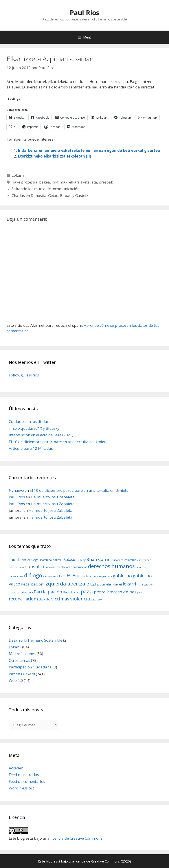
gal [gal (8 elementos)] (104, 576)
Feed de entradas (24, 775)
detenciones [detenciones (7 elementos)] (16, 576)
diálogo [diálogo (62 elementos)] (33, 575)
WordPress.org (22, 788)
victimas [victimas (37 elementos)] (60, 599)
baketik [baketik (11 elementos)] (58, 560)
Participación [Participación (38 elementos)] (48, 592)
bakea (45, 182)
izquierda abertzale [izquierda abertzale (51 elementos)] (67, 584)
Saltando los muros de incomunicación (46, 189)
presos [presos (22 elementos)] (100, 592)
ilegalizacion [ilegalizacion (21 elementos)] (32, 584)
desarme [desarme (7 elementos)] (141, 567)
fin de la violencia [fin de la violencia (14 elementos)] (89, 576)
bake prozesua (25, 182)
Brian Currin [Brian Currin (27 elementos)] (98, 559)
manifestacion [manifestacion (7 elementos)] (145, 585)
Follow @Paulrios (24, 375)
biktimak (60, 182)
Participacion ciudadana (30, 667)
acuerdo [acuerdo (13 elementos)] (15, 560)
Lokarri (18, 175)
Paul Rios (85, 13)
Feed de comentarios (27, 781)
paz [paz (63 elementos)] (85, 591)
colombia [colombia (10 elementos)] (130, 560)
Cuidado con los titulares (31, 421)
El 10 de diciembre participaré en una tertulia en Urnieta (58, 442)
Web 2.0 (16, 680)
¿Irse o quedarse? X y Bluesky (34, 428)
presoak (106, 182)
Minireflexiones (22, 654)
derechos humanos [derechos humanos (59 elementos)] (111, 566)
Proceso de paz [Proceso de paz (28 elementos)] (121, 592)
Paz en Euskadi (22, 674)
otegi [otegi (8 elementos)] (30, 592)
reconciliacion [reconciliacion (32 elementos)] (23, 599)
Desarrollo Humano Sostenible (36, 640)
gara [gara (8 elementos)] (109, 576)
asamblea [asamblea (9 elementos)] (46, 560)
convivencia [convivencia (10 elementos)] (52, 567)
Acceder (16, 768)
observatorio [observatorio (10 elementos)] (17, 592)
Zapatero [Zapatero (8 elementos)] (96, 599)
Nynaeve (16, 490)
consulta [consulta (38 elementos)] (35, 566)
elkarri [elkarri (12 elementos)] (61, 576)
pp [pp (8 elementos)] (92, 592)
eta (94, 182)
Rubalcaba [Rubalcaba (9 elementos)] (44, 599)
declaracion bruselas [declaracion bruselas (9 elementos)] (74, 567)
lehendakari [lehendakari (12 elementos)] (114, 584)
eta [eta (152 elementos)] (71, 575)
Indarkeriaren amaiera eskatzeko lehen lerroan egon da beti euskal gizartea (89, 150)
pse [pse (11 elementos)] (140, 592)
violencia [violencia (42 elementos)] (80, 599)
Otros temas (19, 660)
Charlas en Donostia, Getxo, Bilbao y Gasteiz (50, 195)
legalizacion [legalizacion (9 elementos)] (97, 584)
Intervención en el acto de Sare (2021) (41, 435)
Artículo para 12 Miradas (31, 448)
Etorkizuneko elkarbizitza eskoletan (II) (54, 156)
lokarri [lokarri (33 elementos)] (129, 584)
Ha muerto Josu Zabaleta (53, 497)
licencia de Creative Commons (76, 838)
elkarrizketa (79, 182)
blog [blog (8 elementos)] (83, 560)
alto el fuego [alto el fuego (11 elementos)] (30, 560)
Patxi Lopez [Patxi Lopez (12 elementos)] (72, 592)
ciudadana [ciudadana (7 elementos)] (117, 560)
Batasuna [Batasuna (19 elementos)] (71, 559)
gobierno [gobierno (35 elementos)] (122, 576)
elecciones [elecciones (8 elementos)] (49, 576)
